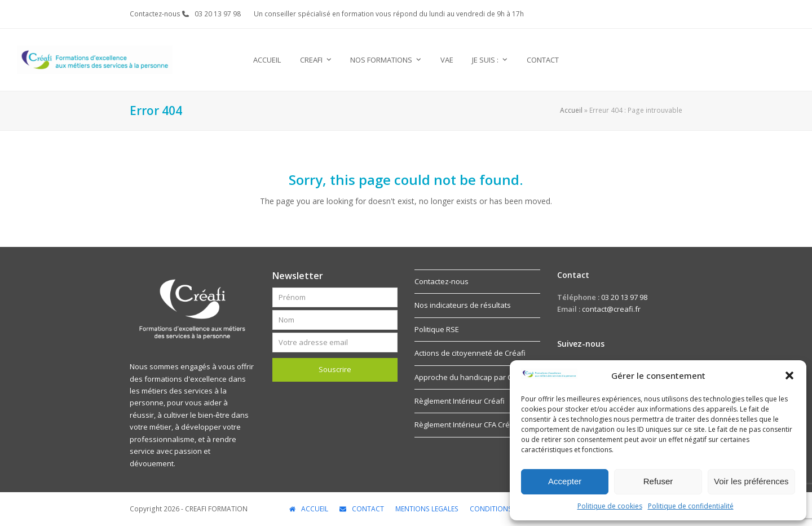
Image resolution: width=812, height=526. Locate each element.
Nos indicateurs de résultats (463, 305)
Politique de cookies (610, 506)
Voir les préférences (751, 481)
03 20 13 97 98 (218, 14)
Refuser (658, 481)
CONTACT (362, 509)
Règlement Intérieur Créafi (460, 401)
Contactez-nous (442, 281)
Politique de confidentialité (691, 506)
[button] (789, 375)
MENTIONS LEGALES (427, 509)
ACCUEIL (309, 509)
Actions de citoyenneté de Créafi (470, 353)
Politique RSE (437, 329)
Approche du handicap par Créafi (471, 377)
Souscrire (335, 369)
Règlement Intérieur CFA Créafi (467, 425)
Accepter (565, 481)
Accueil (571, 110)
